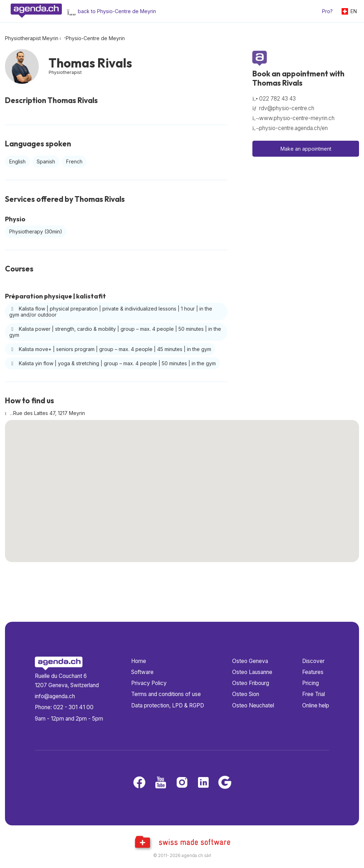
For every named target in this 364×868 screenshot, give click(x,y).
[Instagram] (182, 783)
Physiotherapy (36, 231)
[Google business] (225, 783)
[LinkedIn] (203, 783)
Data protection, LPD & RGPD (168, 705)
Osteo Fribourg (251, 683)
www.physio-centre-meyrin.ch (297, 118)
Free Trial (314, 694)
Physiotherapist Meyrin (32, 38)
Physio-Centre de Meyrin (95, 38)
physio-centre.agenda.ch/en (293, 128)
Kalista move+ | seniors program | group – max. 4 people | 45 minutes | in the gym (110, 349)
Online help (316, 705)
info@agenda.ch (55, 696)
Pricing (311, 683)
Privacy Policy (149, 683)
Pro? (327, 11)
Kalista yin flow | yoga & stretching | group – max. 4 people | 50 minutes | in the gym (113, 363)
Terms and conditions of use (166, 694)
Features (313, 672)
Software (142, 672)
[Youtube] (161, 783)
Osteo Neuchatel (253, 705)
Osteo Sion (246, 694)
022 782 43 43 (277, 99)
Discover (313, 661)
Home (139, 661)
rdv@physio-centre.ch (287, 108)
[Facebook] (139, 783)
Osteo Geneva (250, 661)
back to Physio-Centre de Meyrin (117, 11)
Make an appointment (306, 149)
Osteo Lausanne (252, 672)
